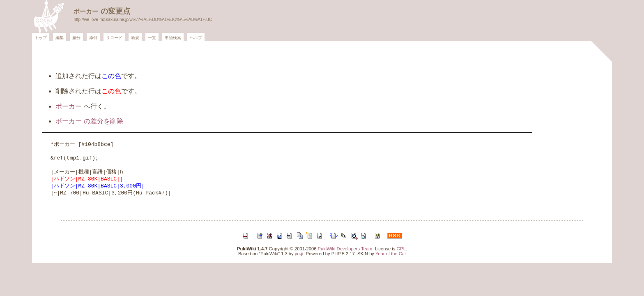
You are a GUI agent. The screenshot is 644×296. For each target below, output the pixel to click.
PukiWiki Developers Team (345, 249)
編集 (60, 38)
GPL (401, 249)
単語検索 (173, 38)
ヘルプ (196, 38)
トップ (41, 38)
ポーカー (86, 11)
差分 (76, 38)
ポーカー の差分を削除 (89, 121)
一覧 (152, 38)
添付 (93, 38)
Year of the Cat (391, 254)
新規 (135, 38)
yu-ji (299, 254)
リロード (114, 38)
